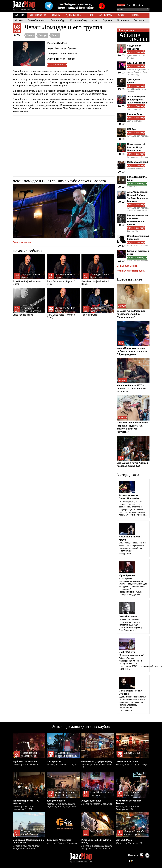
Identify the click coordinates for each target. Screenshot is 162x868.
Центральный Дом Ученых (136, 57)
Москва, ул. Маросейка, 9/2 (26, 765)
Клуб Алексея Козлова (138, 136)
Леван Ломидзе (68, 59)
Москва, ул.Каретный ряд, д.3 (62, 765)
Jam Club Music (60, 43)
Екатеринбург (58, 20)
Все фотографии (22, 242)
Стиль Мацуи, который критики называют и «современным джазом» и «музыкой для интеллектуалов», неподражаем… (133, 548)
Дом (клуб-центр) (56, 801)
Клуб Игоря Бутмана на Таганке (138, 90)
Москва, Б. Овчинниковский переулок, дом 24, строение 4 (62, 805)
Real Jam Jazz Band (138, 162)
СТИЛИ (135, 15)
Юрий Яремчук (127, 575)
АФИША (20, 15)
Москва (121, 5)
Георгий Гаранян (128, 616)
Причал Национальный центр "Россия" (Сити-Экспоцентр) (138, 72)
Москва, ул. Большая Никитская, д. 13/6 (23, 808)
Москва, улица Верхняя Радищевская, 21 (128, 808)
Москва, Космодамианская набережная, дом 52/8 (26, 847)
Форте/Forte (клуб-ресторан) (97, 761)
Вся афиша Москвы (128, 266)
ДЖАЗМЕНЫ (74, 15)
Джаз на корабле (136, 63)
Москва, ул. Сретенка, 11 (68, 48)
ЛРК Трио (132, 129)
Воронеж (107, 20)
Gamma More (133, 231)
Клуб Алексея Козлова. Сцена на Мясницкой (138, 209)
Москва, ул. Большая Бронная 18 (97, 766)
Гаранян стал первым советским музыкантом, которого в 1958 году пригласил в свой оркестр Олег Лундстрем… (131, 625)
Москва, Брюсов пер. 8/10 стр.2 (132, 765)
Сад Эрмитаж (54, 761)
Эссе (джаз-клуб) (135, 169)
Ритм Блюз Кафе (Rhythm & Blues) (29, 270)
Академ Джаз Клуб (91, 801)
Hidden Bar (132, 187)
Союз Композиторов (29, 302)
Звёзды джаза (128, 475)
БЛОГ (90, 15)
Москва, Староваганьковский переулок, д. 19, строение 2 (97, 847)
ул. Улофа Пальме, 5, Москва (62, 843)
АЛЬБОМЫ (106, 15)
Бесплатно (140, 20)
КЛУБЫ (56, 15)
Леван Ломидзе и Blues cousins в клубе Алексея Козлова (59, 181)
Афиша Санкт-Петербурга (131, 271)
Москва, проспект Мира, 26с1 (97, 804)
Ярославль (123, 20)
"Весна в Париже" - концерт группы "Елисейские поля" (138, 100)
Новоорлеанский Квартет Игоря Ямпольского (136, 147)
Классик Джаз (135, 114)
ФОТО (122, 15)
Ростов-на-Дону (79, 20)
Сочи (95, 20)
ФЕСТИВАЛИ (38, 15)
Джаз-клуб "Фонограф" (60, 840)
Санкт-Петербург (135, 5)
